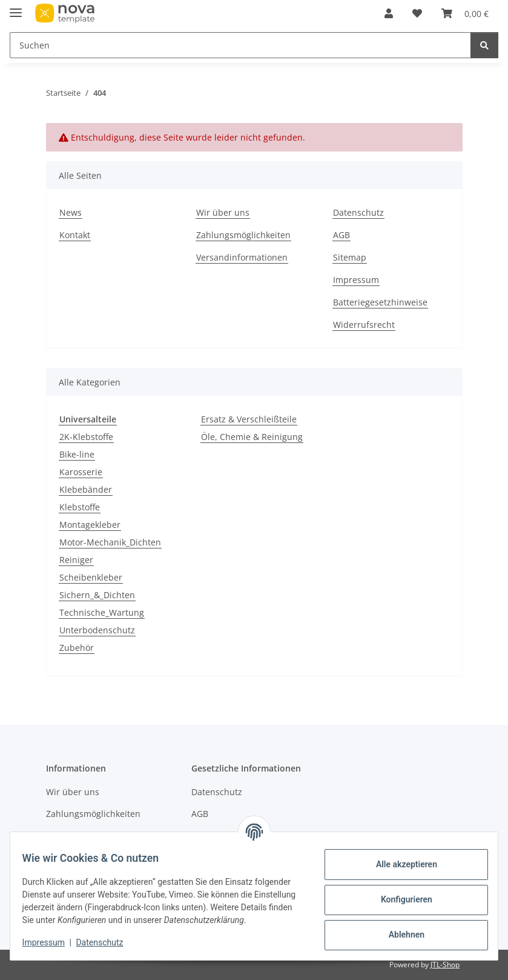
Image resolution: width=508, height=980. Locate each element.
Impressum (51, 944)
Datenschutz (107, 944)
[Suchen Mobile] (240, 45)
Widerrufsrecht (364, 325)
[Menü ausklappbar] (16, 8)
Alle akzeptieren (399, 859)
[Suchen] (484, 45)
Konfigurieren (399, 894)
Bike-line (77, 454)
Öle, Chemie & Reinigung (252, 437)
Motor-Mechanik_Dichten (110, 542)
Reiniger (76, 560)
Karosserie (81, 472)
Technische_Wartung (102, 612)
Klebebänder (86, 489)
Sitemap (350, 257)
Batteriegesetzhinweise (380, 302)
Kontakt (75, 235)
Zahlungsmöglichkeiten (243, 235)
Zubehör (77, 648)
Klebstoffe (80, 507)
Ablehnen (399, 929)
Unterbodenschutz (97, 630)
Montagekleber (90, 525)
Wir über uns (223, 212)
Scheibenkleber (91, 577)
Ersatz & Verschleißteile (249, 419)
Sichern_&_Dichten (97, 595)
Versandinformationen (242, 257)
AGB (341, 235)
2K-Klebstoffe (86, 437)
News (71, 212)
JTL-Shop (445, 965)
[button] (389, 13)
